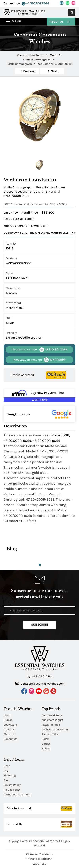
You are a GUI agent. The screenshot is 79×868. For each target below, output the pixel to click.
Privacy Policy (12, 785)
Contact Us (10, 739)
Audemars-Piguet (52, 720)
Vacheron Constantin (55, 729)
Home (7, 715)
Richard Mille (50, 734)
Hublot (46, 748)
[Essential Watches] (24, 12)
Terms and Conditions (17, 795)
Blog (6, 780)
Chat (7, 766)
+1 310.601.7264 (35, 3)
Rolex (45, 739)
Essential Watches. (45, 841)
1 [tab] (40, 565)
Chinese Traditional (39, 859)
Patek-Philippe (51, 725)
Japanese (39, 864)
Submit (71, 12)
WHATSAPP (39, 360)
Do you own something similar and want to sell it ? (39, 233)
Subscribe (39, 625)
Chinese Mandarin (39, 854)
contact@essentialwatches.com (40, 683)
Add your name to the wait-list (26, 226)
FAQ (6, 771)
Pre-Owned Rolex (52, 715)
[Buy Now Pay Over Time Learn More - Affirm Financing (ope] (39, 395)
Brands (8, 720)
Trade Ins (9, 729)
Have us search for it (19, 219)
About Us (60, 21)
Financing (10, 775)
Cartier (46, 744)
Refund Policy (12, 790)
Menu (17, 21)
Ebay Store (10, 725)
